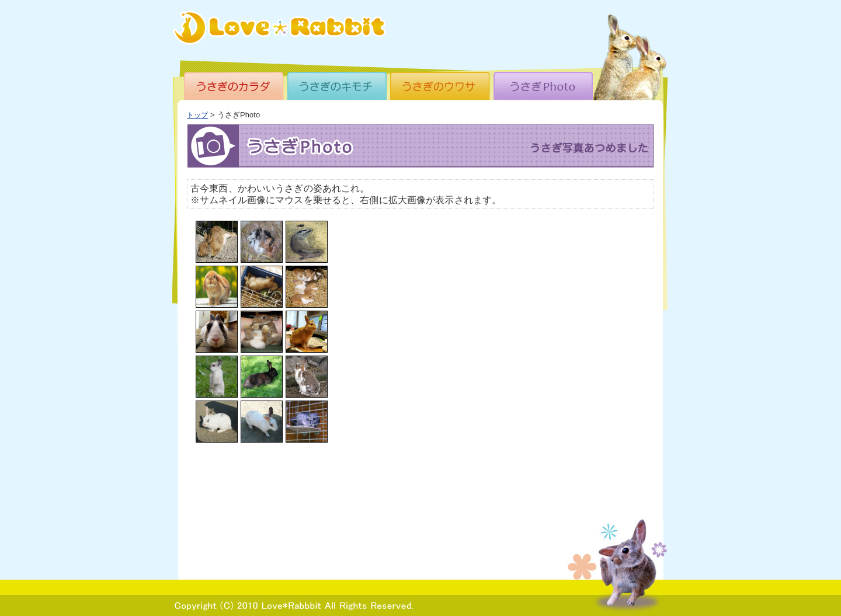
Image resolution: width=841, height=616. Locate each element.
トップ (197, 115)
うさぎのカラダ (235, 86)
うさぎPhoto (544, 86)
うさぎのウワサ (441, 86)
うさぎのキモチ (338, 86)
